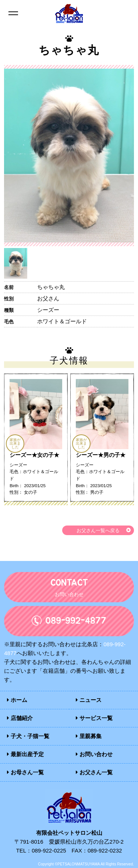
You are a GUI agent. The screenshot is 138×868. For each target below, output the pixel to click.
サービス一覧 (94, 718)
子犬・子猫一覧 (28, 736)
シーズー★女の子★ (34, 455)
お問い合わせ (94, 754)
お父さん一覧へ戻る (98, 531)
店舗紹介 (20, 718)
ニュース (89, 700)
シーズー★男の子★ (101, 455)
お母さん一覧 (25, 772)
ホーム (17, 700)
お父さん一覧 (94, 772)
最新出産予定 (25, 754)
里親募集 (89, 736)
